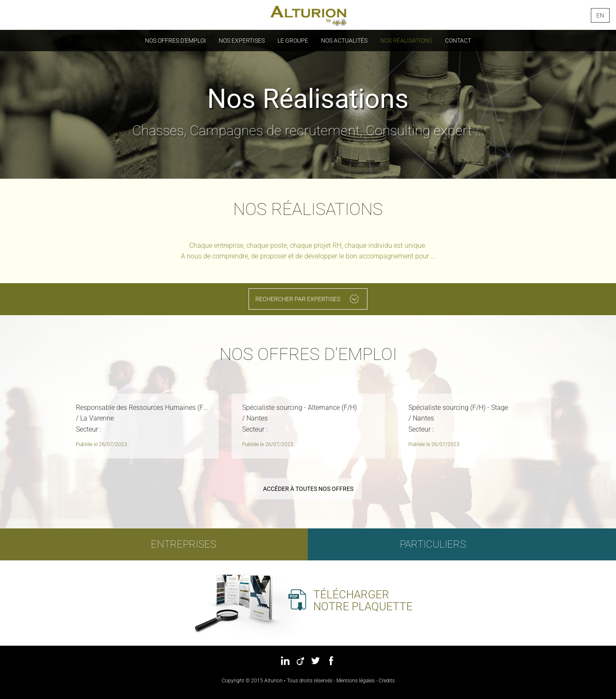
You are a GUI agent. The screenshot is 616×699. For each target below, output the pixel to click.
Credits (387, 681)
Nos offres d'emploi (175, 41)
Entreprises (184, 544)
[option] (142, 428)
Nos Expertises (242, 41)
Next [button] (572, 425)
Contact (458, 41)
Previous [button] (45, 425)
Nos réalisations (406, 41)
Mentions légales (356, 681)
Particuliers (433, 544)
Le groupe (293, 41)
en (600, 15)
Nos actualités (344, 41)
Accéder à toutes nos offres (308, 489)
